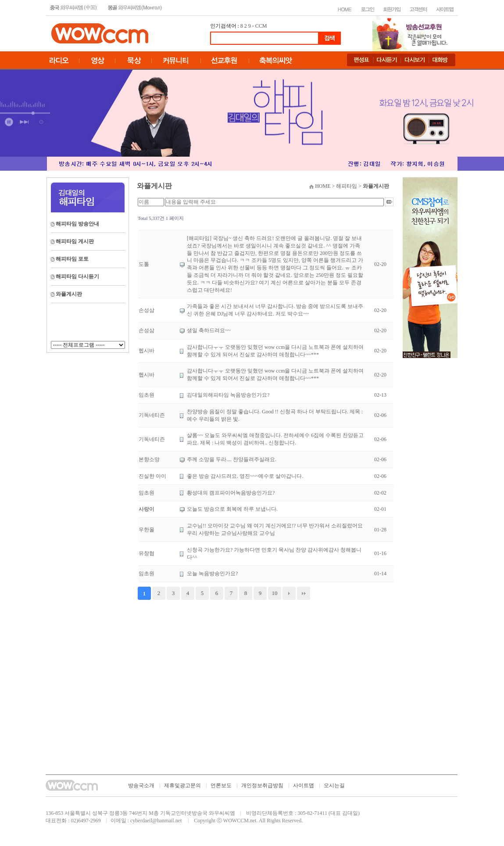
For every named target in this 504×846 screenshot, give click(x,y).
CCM (261, 26)
